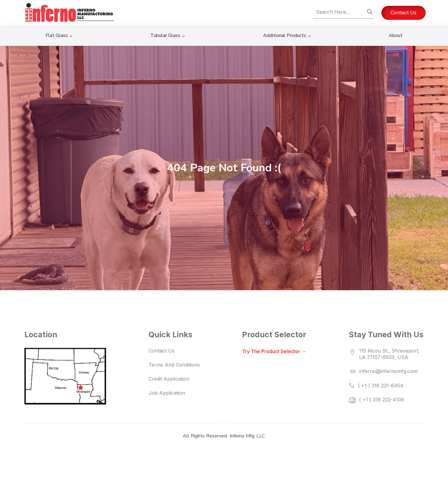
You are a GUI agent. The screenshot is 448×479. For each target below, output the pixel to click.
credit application (169, 379)
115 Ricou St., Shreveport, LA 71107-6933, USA (391, 354)
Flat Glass (57, 35)
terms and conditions (174, 365)
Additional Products (285, 35)
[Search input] (341, 12)
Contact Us (404, 13)
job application (167, 393)
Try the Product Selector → (274, 351)
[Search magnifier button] (370, 12)
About (396, 35)
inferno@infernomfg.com (388, 371)
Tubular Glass (165, 35)
